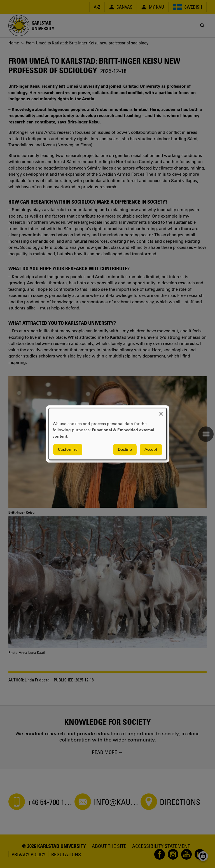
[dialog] (108, 434)
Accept (151, 450)
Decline (125, 450)
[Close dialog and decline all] (161, 412)
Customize (68, 450)
